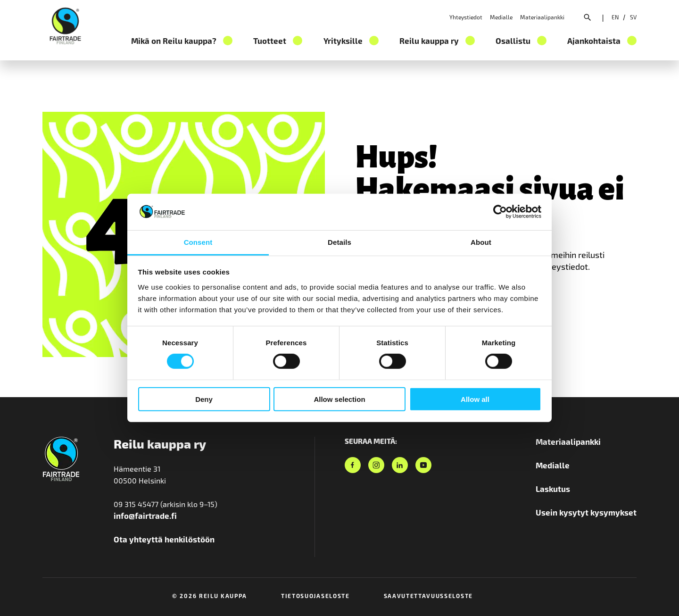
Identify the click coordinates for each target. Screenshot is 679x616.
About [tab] (481, 242)
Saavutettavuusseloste (428, 596)
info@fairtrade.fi (145, 516)
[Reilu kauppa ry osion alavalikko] (470, 41)
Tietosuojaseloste (315, 596)
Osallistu (513, 41)
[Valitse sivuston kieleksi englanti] (615, 17)
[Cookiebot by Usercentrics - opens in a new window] (500, 212)
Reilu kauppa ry (429, 41)
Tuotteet (270, 41)
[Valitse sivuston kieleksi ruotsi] (633, 17)
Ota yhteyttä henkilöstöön (164, 539)
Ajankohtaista (594, 41)
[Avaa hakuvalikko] (588, 18)
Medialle (501, 17)
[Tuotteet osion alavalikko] (298, 41)
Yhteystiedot (466, 17)
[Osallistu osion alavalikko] (542, 41)
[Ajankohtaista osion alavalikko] (632, 41)
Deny (204, 399)
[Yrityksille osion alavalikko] (374, 41)
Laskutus (553, 489)
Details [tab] (339, 242)
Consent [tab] (198, 242)
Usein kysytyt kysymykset (586, 512)
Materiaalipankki (542, 17)
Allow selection (339, 399)
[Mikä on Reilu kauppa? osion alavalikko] (228, 41)
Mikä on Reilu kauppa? (174, 41)
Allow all (475, 399)
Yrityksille (343, 41)
